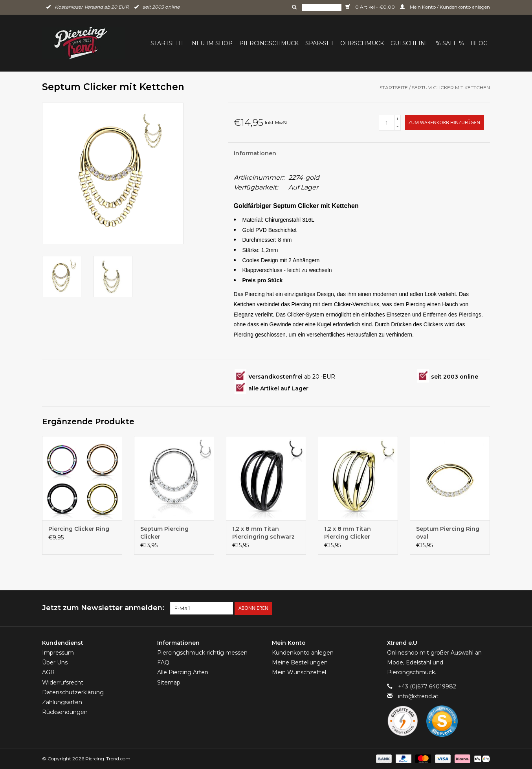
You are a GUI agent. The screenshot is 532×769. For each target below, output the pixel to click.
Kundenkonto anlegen (303, 653)
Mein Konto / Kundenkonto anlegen (445, 7)
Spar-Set (319, 43)
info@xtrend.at (418, 696)
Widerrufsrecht (63, 683)
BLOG (479, 43)
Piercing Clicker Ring (79, 529)
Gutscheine (410, 43)
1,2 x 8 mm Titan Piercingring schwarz (263, 533)
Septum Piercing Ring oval (448, 533)
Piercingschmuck (269, 43)
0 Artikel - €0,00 (371, 7)
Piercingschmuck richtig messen (202, 653)
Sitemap (169, 683)
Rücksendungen (65, 712)
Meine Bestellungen (300, 662)
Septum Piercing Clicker (164, 533)
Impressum (58, 653)
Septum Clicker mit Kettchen (451, 87)
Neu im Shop (212, 43)
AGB (48, 672)
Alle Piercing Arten (183, 672)
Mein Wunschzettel (299, 672)
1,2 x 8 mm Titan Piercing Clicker (348, 533)
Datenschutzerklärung (73, 692)
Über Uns (55, 662)
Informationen (255, 153)
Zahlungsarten (62, 702)
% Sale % (450, 43)
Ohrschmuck (362, 43)
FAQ (163, 662)
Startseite (168, 43)
